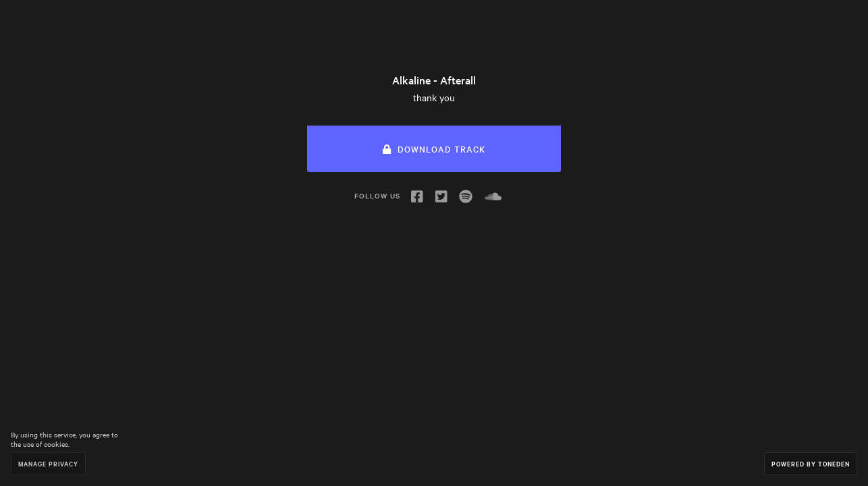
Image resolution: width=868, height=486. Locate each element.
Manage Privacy (48, 463)
